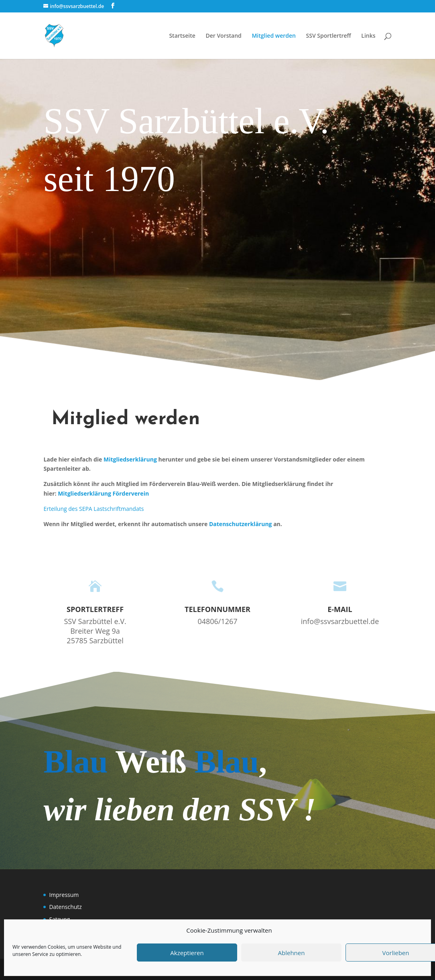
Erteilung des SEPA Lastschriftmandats (94, 509)
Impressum (64, 895)
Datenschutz (65, 907)
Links (368, 36)
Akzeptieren (187, 953)
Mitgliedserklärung (130, 459)
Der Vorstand (223, 36)
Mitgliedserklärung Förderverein (103, 493)
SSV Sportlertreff (329, 36)
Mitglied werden (274, 36)
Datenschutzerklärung (241, 524)
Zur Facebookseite (91, 225)
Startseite (182, 36)
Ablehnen (292, 953)
